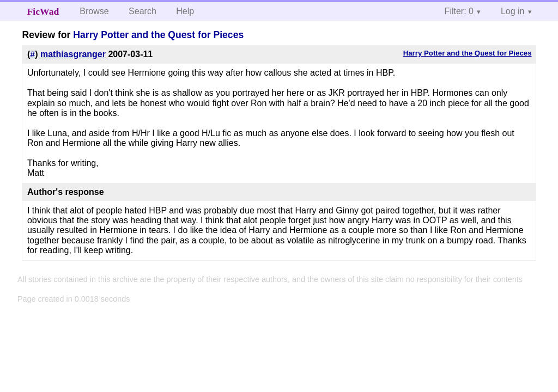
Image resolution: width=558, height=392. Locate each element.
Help (185, 11)
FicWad (43, 11)
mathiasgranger (73, 54)
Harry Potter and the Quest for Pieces (158, 35)
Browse (94, 11)
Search (142, 11)
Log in (513, 11)
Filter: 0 (459, 11)
